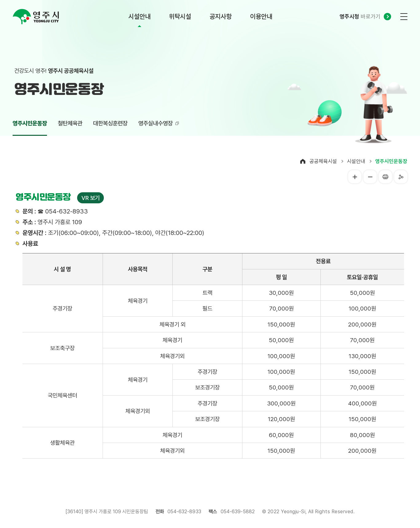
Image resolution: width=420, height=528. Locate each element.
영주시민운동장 (391, 161)
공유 (401, 177)
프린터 (385, 177)
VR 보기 (90, 198)
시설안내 (356, 161)
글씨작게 (370, 177)
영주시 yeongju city (36, 17)
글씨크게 (355, 177)
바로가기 (360, 16)
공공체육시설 (323, 161)
